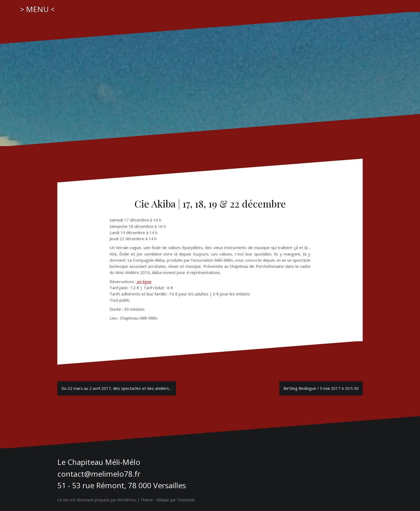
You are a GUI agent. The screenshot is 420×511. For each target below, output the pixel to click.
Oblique (162, 500)
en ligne (144, 282)
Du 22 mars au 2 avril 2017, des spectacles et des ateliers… (117, 388)
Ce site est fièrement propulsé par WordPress (97, 500)
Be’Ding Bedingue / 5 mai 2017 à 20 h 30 (321, 388)
